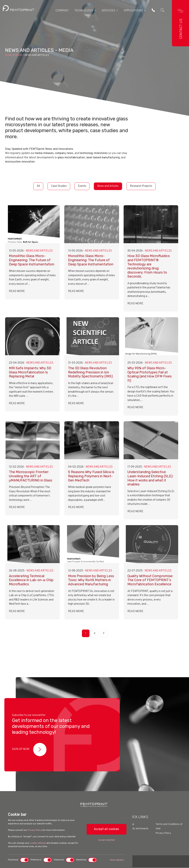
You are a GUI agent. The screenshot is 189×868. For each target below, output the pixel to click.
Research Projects (142, 186)
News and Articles (109, 186)
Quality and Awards (138, 829)
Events (82, 186)
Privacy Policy (35, 830)
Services (110, 10)
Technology (85, 10)
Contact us (181, 29)
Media (18, 55)
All (37, 186)
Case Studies (58, 186)
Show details (117, 860)
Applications (135, 10)
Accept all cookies (106, 829)
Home (9, 55)
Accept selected (107, 840)
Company (62, 11)
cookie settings (38, 843)
